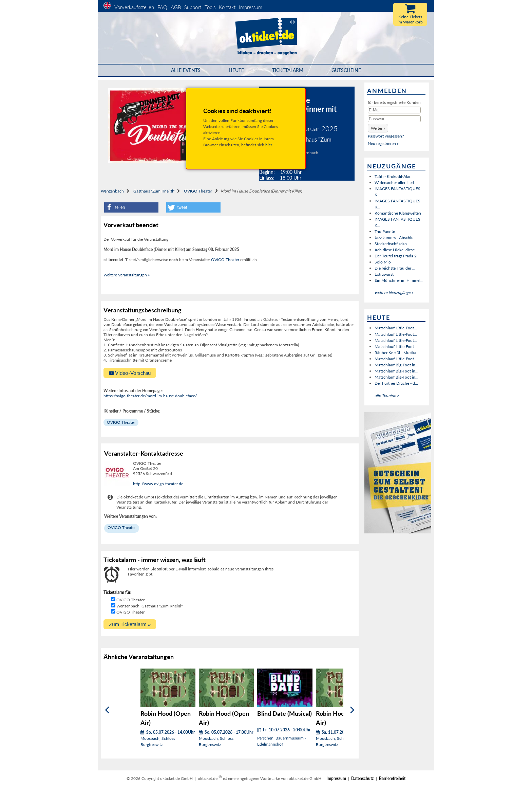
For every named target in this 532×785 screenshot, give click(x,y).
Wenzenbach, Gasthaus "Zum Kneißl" (149, 606)
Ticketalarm (288, 70)
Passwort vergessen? (386, 136)
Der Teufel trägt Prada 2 (396, 256)
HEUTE (236, 70)
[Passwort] (394, 119)
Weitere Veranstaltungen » (127, 275)
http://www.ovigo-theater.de (158, 484)
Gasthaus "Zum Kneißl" (154, 191)
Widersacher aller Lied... (396, 182)
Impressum (251, 7)
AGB (176, 7)
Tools (210, 7)
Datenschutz (363, 778)
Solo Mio (383, 262)
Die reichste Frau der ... (395, 268)
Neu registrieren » (383, 143)
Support (193, 7)
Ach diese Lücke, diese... (396, 250)
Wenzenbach (112, 191)
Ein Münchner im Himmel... (399, 280)
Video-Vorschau (130, 373)
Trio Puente (385, 231)
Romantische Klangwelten (398, 213)
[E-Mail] (394, 110)
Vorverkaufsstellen (134, 7)
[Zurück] (107, 710)
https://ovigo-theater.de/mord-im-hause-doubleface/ (150, 396)
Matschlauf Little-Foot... (396, 328)
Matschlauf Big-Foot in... (396, 365)
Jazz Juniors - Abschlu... (396, 238)
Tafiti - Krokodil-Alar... (394, 176)
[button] (131, 207)
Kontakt (227, 7)
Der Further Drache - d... (396, 383)
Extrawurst (384, 274)
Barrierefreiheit (392, 778)
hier (269, 145)
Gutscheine (346, 70)
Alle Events (186, 70)
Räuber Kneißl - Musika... (397, 353)
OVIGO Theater (198, 191)
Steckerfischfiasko (391, 244)
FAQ (162, 7)
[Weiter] (352, 710)
